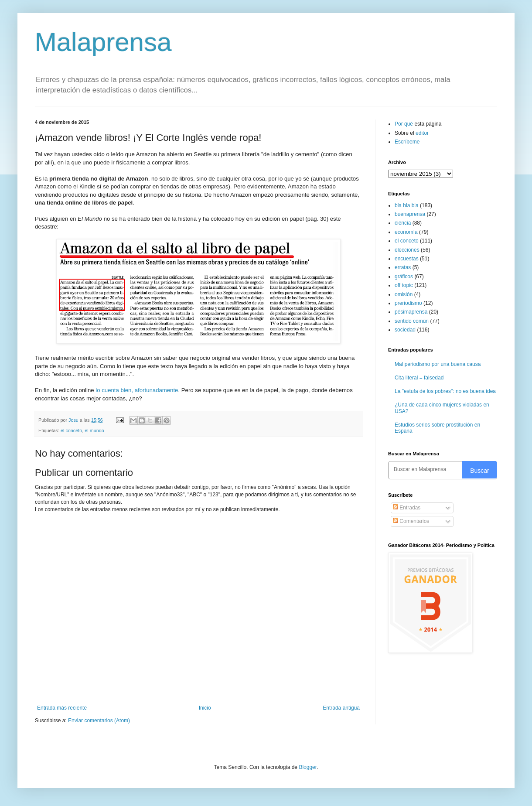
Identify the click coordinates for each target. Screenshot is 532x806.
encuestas (407, 259)
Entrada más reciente (62, 708)
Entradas (407, 508)
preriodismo (408, 303)
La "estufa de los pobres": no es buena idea (445, 391)
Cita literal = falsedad (419, 378)
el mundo (94, 430)
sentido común (412, 321)
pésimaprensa (411, 312)
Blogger (308, 767)
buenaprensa (410, 214)
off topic (404, 285)
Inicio (205, 708)
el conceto (71, 430)
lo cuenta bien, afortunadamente (137, 390)
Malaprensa (103, 42)
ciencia (403, 223)
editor (422, 133)
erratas (403, 267)
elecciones (407, 250)
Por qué (404, 124)
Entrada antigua (341, 708)
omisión (404, 294)
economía (406, 232)
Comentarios (411, 521)
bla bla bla (407, 205)
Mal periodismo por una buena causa (438, 364)
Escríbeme (407, 142)
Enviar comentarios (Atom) (99, 721)
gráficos (404, 277)
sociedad (405, 330)
